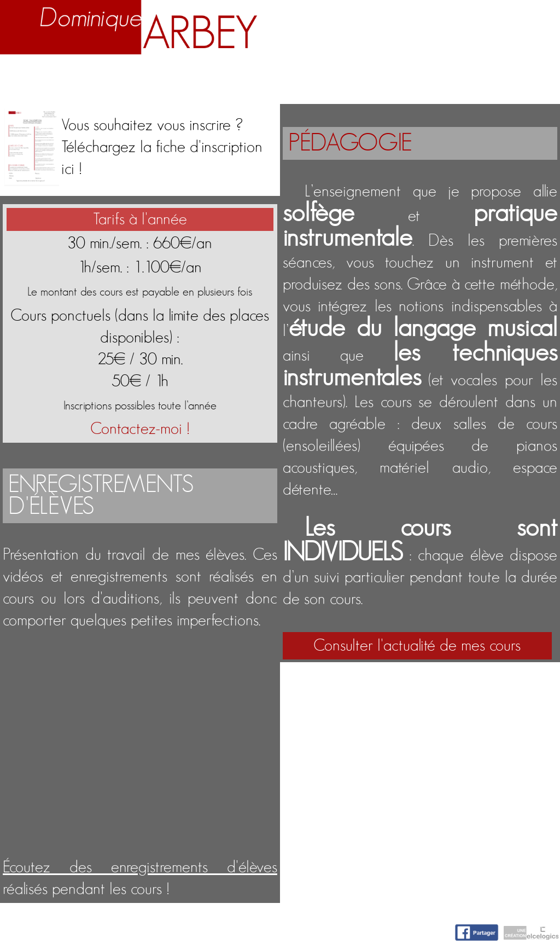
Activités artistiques (314, 74)
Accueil (28, 74)
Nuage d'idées (441, 74)
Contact (528, 74)
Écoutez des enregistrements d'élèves (140, 867)
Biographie (97, 74)
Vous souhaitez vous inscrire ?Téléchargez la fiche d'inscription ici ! (162, 147)
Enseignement (191, 74)
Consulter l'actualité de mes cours (417, 646)
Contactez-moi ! (140, 429)
